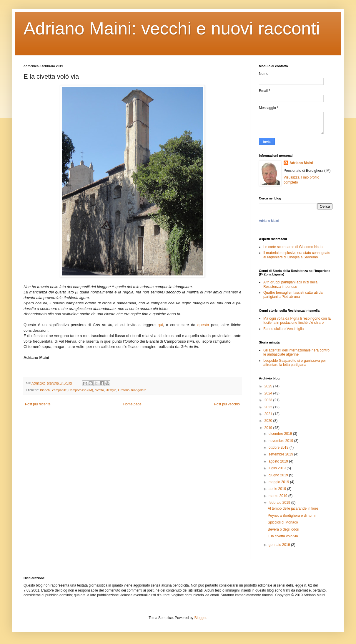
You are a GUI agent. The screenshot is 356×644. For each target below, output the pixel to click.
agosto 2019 (279, 461)
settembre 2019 (281, 454)
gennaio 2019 (280, 545)
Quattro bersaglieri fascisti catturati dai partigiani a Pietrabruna (293, 295)
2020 (269, 421)
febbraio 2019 (280, 503)
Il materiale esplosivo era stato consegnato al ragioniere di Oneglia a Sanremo (297, 255)
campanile (59, 390)
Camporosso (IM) (81, 390)
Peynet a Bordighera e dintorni (292, 516)
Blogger (201, 618)
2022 (269, 407)
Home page (132, 404)
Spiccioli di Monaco (283, 522)
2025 (269, 386)
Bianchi (45, 390)
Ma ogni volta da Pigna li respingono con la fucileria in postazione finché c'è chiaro (297, 321)
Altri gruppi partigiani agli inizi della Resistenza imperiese (290, 284)
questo (203, 325)
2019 (269, 428)
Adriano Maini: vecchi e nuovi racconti (172, 28)
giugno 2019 (279, 475)
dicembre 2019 (281, 434)
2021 (269, 414)
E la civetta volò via (283, 536)
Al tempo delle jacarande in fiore (293, 508)
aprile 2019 (278, 489)
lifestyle (111, 390)
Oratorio (124, 390)
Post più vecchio (227, 404)
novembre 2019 (281, 441)
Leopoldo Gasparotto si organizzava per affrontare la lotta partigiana (295, 363)
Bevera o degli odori (283, 529)
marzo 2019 (278, 496)
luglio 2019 (278, 468)
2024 (269, 393)
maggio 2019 (279, 482)
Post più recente (38, 404)
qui (160, 325)
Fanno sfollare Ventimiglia (283, 329)
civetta (99, 390)
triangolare (139, 390)
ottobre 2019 (279, 448)
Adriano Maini (301, 163)
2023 (269, 400)
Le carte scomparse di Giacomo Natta (293, 247)
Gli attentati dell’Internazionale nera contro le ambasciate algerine (296, 352)
